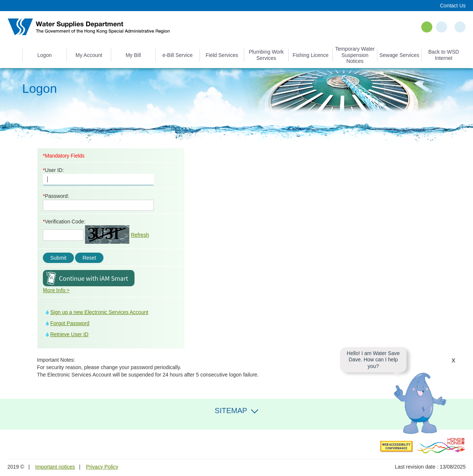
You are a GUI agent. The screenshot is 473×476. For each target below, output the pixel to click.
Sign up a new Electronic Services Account (99, 312)
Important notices (55, 467)
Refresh (140, 235)
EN (427, 27)
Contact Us (453, 6)
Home (15, 55)
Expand (255, 410)
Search (460, 27)
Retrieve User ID (69, 334)
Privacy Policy (102, 467)
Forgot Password (70, 323)
